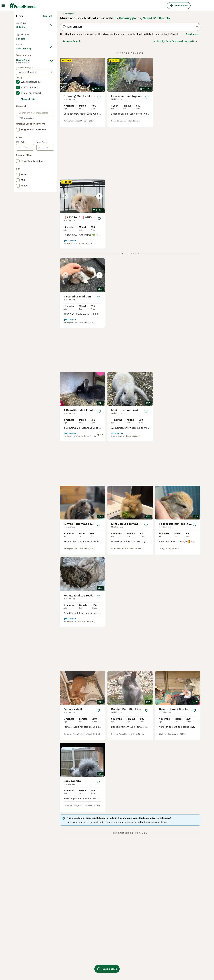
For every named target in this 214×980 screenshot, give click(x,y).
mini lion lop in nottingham (105, 958)
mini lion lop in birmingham (31, 958)
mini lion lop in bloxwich (30, 963)
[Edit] (51, 191)
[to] (47, 276)
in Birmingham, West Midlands (142, 72)
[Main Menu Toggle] (3, 6)
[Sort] (175, 95)
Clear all (47, 70)
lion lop (168, 963)
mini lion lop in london (65, 969)
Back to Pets (24, 76)
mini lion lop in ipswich (103, 963)
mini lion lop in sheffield (140, 958)
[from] (27, 276)
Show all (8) (28, 228)
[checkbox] (18, 121)
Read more (192, 88)
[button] (178, 128)
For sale (23, 98)
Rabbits (21, 84)
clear (49, 107)
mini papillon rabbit (174, 969)
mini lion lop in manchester (31, 969)
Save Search (72, 95)
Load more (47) (43, 177)
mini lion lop (134, 963)
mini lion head (171, 958)
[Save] (99, 151)
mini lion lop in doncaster (67, 963)
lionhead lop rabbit (137, 969)
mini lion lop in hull (64, 958)
